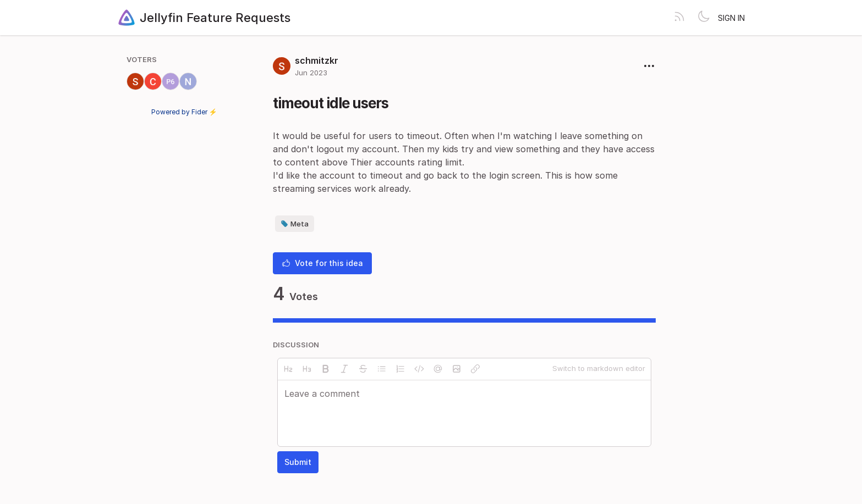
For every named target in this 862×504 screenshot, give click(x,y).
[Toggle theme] (704, 18)
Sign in (731, 18)
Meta (295, 224)
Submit (298, 462)
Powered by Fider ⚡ (184, 112)
